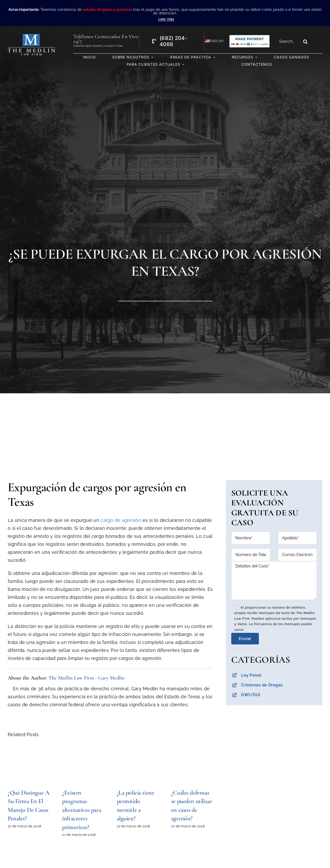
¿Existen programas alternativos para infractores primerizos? (82, 810)
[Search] (306, 41)
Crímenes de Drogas (262, 685)
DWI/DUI (251, 695)
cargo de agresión (121, 520)
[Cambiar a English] (212, 41)
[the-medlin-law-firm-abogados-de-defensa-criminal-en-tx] (32, 36)
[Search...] (288, 41)
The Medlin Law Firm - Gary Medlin (86, 678)
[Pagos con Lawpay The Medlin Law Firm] (249, 37)
